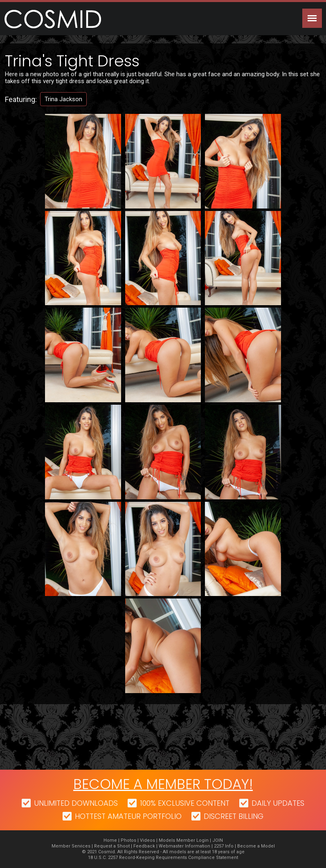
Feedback (144, 846)
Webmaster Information (184, 846)
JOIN (218, 840)
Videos (147, 840)
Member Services (71, 846)
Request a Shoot (112, 846)
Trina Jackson (63, 99)
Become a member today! (163, 784)
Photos (128, 840)
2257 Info (224, 846)
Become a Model (256, 846)
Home (110, 840)
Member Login (192, 840)
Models (167, 840)
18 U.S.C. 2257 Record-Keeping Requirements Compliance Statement (163, 858)
